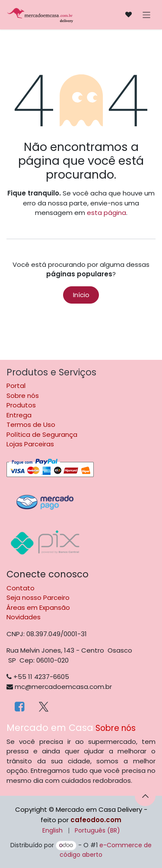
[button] (145, 796)
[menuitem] (52, 831)
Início (81, 295)
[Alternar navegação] (147, 14)
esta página (106, 213)
